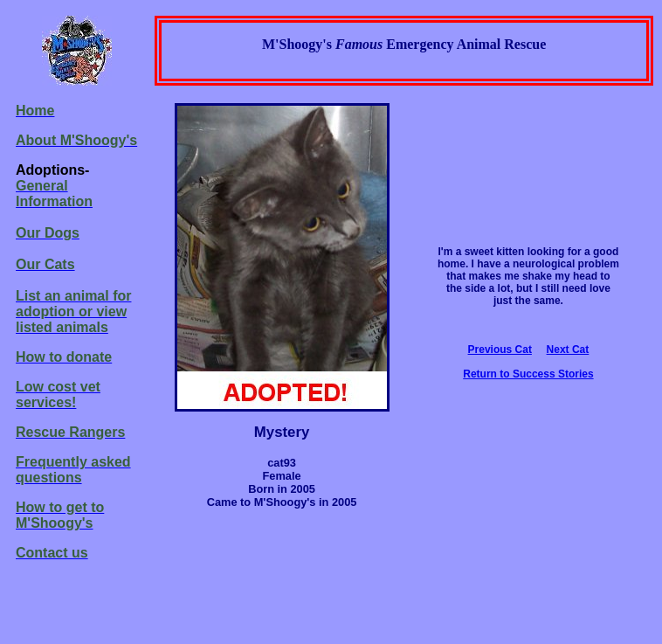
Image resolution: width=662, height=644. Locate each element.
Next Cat (568, 350)
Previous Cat (500, 350)
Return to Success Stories (528, 374)
